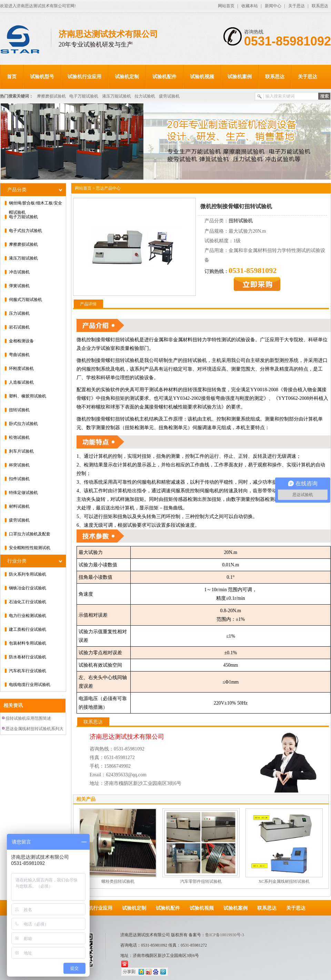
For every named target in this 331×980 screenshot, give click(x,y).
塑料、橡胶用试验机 (28, 396)
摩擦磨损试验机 (51, 96)
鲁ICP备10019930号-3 (225, 935)
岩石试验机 (19, 327)
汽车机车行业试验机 (28, 671)
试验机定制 (127, 77)
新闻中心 (273, 6)
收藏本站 (250, 6)
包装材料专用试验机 (28, 643)
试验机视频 (202, 77)
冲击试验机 (19, 272)
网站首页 (226, 6)
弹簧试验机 (19, 286)
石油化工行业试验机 (28, 602)
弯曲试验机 (19, 355)
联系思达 (320, 6)
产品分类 (17, 190)
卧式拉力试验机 (23, 424)
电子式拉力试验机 (26, 231)
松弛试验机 (19, 437)
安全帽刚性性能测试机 (30, 548)
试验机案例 (240, 77)
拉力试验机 (145, 96)
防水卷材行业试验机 (28, 657)
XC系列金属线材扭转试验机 (284, 881)
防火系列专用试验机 (28, 574)
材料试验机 (19, 506)
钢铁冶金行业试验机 (28, 588)
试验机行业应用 (84, 77)
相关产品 (86, 799)
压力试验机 (19, 313)
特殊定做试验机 (23, 493)
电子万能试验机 (84, 96)
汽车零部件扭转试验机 (201, 881)
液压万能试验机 (117, 96)
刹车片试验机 (21, 451)
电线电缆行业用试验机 (30, 685)
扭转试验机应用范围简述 (28, 718)
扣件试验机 (19, 479)
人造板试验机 (21, 382)
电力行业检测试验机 (28, 616)
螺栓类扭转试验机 (118, 881)
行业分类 (17, 561)
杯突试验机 (19, 465)
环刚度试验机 (21, 368)
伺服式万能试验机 (26, 300)
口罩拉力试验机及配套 (30, 534)
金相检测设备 (21, 341)
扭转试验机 (19, 410)
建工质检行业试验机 (28, 629)
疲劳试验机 (169, 96)
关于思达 (297, 6)
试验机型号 (42, 77)
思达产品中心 (108, 188)
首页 (12, 77)
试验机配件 (164, 77)
